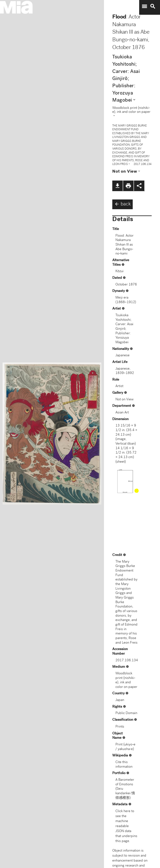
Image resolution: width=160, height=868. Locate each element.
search (153, 6)
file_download (117, 186)
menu (144, 6)
